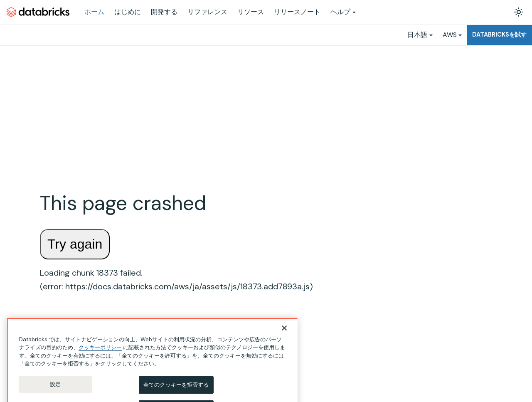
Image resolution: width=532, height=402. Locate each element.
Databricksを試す (499, 35)
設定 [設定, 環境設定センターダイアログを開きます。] (55, 393)
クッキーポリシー (100, 356)
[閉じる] (284, 337)
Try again (75, 244)
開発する (164, 12)
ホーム (94, 12)
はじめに (128, 12)
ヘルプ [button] (340, 12)
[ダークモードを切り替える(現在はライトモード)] (519, 12)
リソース (251, 12)
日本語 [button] (417, 35)
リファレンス (207, 12)
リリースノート (297, 12)
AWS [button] (450, 35)
